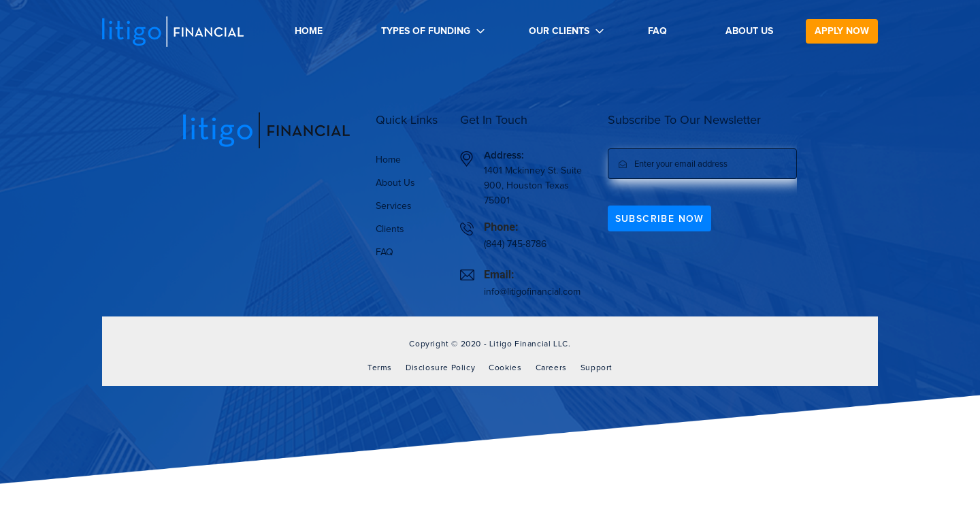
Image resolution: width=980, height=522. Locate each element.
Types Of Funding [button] (426, 31)
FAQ (657, 31)
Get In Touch (494, 120)
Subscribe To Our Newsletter (684, 120)
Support (597, 368)
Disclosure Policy (440, 368)
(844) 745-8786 (515, 244)
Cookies (505, 368)
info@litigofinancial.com (532, 292)
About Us (749, 31)
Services (394, 206)
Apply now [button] (842, 31)
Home (309, 31)
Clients (390, 229)
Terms (380, 368)
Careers (551, 368)
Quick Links (407, 120)
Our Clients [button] (559, 31)
